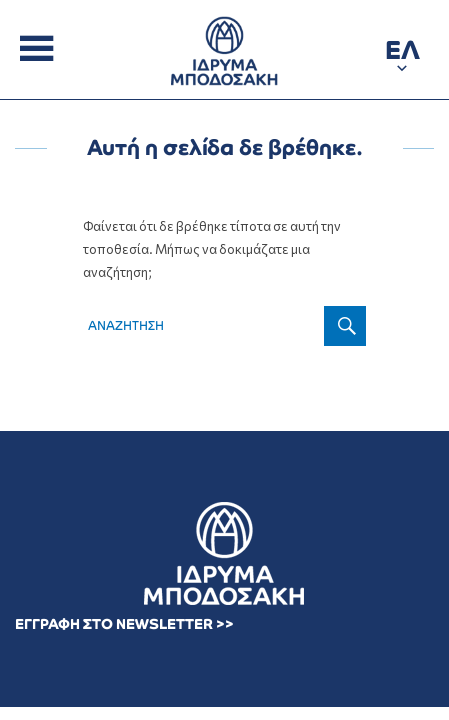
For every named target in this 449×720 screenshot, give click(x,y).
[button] (402, 53)
